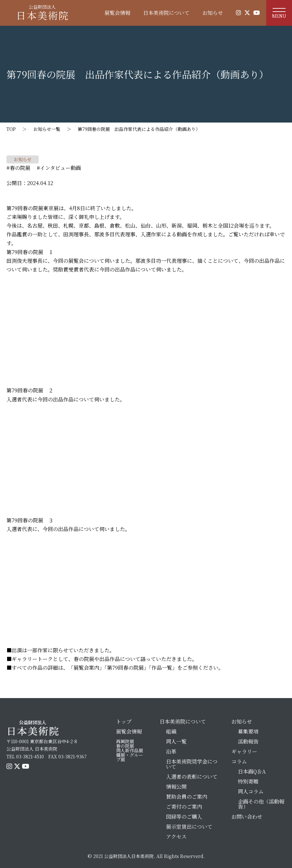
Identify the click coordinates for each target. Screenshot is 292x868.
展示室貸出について (189, 827)
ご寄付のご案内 (184, 807)
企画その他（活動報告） (261, 804)
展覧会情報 (117, 13)
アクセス (176, 837)
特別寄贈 (248, 781)
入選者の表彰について (192, 777)
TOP (11, 129)
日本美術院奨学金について (192, 764)
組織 (171, 731)
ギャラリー (244, 751)
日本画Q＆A (252, 771)
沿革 (171, 751)
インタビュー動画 (60, 168)
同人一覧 (176, 741)
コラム (239, 761)
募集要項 (248, 731)
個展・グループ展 (130, 757)
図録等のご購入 (184, 817)
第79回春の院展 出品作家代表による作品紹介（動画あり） (139, 129)
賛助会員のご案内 (187, 797)
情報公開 (176, 787)
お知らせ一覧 (47, 129)
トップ (124, 721)
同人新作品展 (130, 750)
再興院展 (125, 741)
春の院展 (20, 168)
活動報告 (248, 741)
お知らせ (213, 13)
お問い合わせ (247, 817)
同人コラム (251, 791)
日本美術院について (166, 13)
